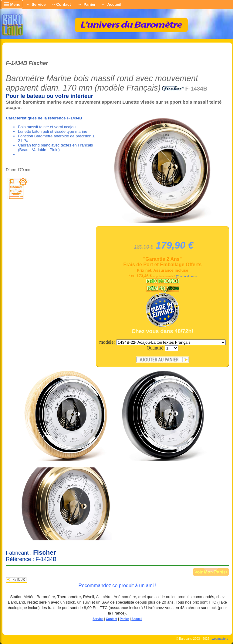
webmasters (220, 639)
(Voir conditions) (186, 276)
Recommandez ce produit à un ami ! (117, 585)
